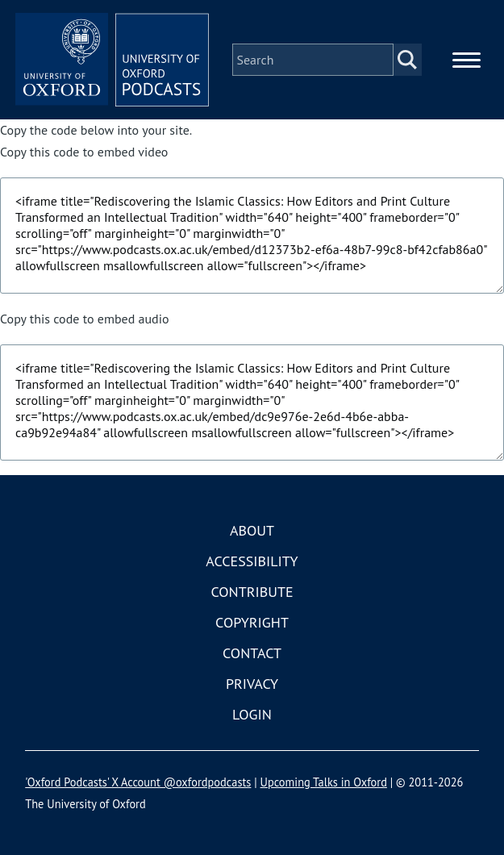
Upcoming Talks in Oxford (324, 782)
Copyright (252, 622)
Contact (252, 653)
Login (252, 714)
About (252, 530)
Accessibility (252, 561)
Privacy (252, 684)
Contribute (252, 592)
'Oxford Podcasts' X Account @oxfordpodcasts (138, 782)
